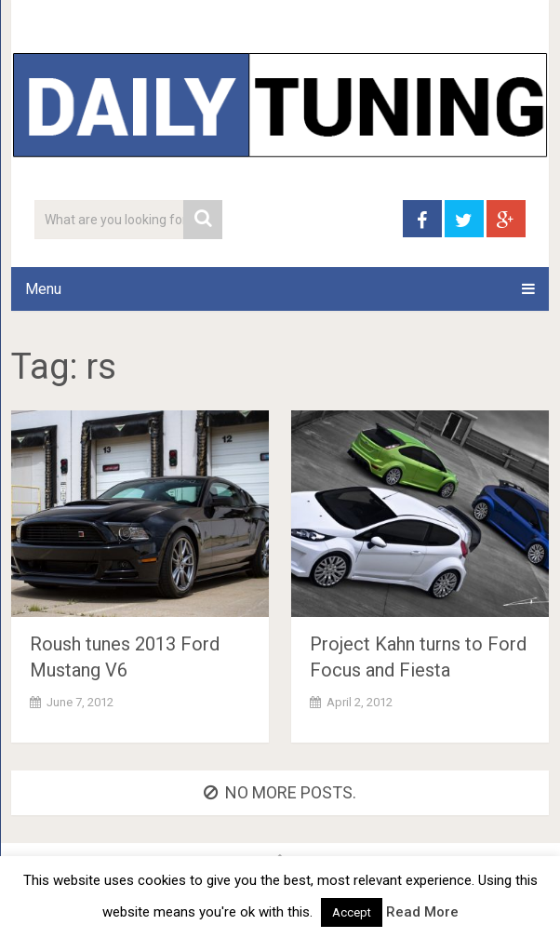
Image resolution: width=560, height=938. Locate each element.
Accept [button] (352, 912)
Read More (422, 912)
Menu (43, 289)
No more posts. (280, 792)
